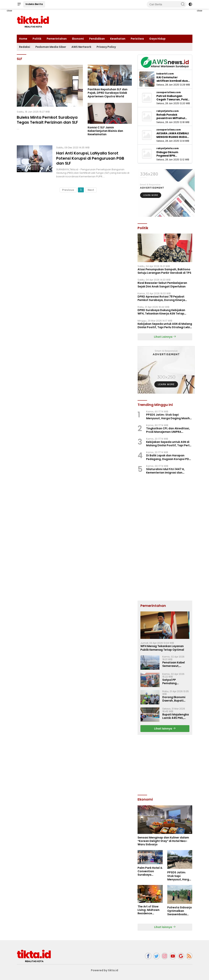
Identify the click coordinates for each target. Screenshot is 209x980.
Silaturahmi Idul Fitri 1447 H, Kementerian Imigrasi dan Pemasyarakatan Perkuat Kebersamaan (165, 471)
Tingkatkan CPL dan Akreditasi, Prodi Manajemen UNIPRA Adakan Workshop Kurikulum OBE (169, 430)
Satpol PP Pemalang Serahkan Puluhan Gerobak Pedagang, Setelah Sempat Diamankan (176, 682)
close (9, 11)
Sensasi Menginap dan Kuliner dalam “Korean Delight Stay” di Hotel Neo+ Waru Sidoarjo (163, 841)
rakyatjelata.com (168, 111)
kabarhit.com (165, 74)
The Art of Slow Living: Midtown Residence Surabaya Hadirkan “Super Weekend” (149, 910)
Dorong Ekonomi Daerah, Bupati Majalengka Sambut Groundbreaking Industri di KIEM (174, 699)
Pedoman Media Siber (51, 47)
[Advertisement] (166, 764)
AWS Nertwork (81, 47)
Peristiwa (137, 39)
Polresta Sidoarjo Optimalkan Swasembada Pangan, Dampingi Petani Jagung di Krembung (180, 911)
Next (91, 189)
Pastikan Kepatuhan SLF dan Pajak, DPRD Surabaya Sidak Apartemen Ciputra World (108, 93)
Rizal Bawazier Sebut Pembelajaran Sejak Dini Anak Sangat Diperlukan (162, 285)
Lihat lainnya (165, 729)
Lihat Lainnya (165, 337)
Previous (68, 189)
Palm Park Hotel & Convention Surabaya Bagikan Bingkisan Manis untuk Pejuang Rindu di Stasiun (150, 871)
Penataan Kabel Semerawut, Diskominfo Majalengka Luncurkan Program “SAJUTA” (175, 664)
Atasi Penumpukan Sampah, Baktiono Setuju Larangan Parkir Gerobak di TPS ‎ (165, 271)
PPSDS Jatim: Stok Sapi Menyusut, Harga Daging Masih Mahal (168, 416)
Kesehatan (118, 39)
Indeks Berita (34, 4)
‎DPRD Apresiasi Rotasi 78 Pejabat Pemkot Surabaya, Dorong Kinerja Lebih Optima (161, 298)
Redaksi (25, 47)
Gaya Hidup (157, 39)
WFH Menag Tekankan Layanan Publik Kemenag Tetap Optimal (162, 648)
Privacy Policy (106, 47)
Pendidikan (97, 39)
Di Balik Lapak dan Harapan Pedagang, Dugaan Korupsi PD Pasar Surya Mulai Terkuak (168, 457)
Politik (37, 39)
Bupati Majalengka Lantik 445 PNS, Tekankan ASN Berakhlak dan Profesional (176, 716)
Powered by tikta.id (104, 970)
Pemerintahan (57, 39)
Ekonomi (78, 39)
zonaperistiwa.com (169, 92)
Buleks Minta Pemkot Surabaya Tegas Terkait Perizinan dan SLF (47, 120)
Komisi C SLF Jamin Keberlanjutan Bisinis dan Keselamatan (105, 131)
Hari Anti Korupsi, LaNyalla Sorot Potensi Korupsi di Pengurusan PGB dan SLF (90, 158)
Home (23, 39)
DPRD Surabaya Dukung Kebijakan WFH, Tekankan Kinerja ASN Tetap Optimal (161, 312)
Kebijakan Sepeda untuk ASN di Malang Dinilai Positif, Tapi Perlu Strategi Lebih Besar (165, 326)
